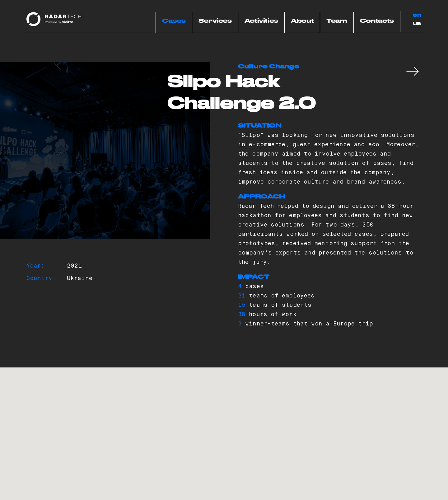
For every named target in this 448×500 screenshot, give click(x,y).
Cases (174, 21)
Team (337, 21)
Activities (261, 21)
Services (215, 21)
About (302, 21)
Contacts (377, 21)
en (417, 15)
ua (417, 23)
